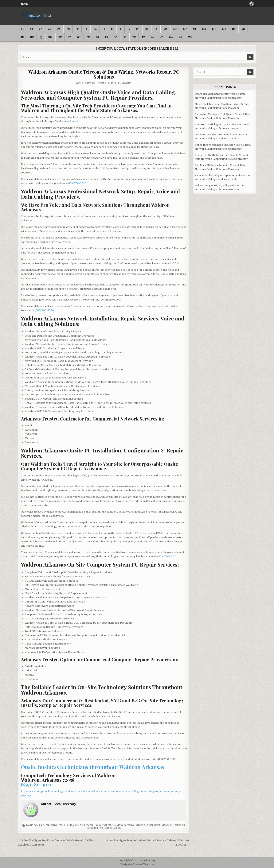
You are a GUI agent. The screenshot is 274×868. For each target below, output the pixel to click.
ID (112, 29)
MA (165, 29)
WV (190, 37)
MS (224, 29)
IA (104, 29)
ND (243, 29)
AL (22, 29)
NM (50, 37)
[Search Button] (252, 4)
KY (147, 29)
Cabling (38, 825)
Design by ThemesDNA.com (137, 864)
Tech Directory (87, 83)
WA (171, 37)
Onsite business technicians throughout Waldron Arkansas (93, 767)
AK (31, 29)
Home (25, 4)
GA (95, 29)
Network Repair (95, 828)
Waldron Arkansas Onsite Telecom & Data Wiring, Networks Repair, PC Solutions (104, 74)
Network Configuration (148, 825)
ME (185, 29)
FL (86, 29)
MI (194, 29)
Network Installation (173, 825)
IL (121, 29)
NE (23, 37)
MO (214, 29)
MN (204, 29)
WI (180, 37)
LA (156, 29)
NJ (41, 37)
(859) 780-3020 (77, 183)
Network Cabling (126, 825)
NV (60, 37)
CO (68, 29)
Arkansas (127, 83)
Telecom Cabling (113, 828)
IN (129, 29)
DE (77, 29)
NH (32, 37)
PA (107, 37)
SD (125, 37)
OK (88, 37)
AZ (41, 29)
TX (143, 37)
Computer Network (83, 825)
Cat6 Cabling (65, 825)
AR (50, 29)
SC (116, 37)
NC (234, 29)
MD (175, 29)
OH (79, 37)
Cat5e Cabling (50, 825)
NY (69, 37)
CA (59, 29)
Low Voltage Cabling (105, 825)
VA (152, 37)
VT (161, 37)
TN (134, 37)
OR (98, 37)
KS (138, 29)
